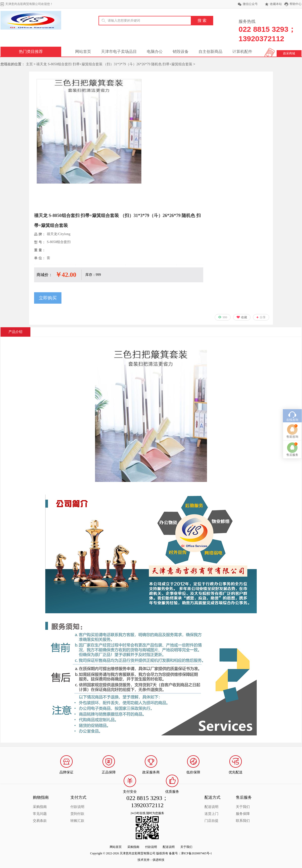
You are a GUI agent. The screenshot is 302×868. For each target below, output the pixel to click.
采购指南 (40, 807)
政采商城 (289, 53)
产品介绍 (15, 332)
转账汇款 (77, 821)
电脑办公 (155, 52)
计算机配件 (242, 52)
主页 (29, 64)
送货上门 (211, 814)
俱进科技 (158, 860)
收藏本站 (276, 4)
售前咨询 (292, 383)
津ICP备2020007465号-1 (196, 853)
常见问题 (40, 814)
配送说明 (211, 807)
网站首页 (83, 52)
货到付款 (77, 814)
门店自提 (211, 821)
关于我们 (243, 807)
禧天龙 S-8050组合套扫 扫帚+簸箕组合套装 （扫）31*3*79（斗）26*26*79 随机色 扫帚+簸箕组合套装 (114, 64)
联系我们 (243, 821)
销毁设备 (181, 52)
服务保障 (243, 814)
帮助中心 (296, 4)
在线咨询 (292, 366)
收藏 (244, 317)
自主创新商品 (210, 52)
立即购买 (48, 298)
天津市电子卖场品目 (119, 52)
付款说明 (77, 807)
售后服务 (292, 401)
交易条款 (40, 821)
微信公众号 (250, 4)
